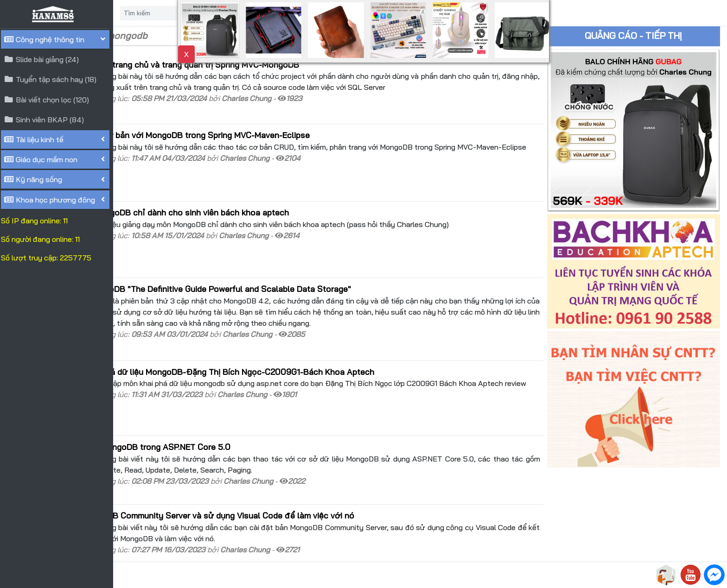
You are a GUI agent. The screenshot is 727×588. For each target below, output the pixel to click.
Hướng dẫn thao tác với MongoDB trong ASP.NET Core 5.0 (235, 404)
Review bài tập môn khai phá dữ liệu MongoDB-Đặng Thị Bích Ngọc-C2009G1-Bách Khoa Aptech (307, 338)
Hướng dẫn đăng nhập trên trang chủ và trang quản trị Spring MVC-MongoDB (269, 64)
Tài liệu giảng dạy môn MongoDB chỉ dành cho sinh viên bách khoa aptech (264, 198)
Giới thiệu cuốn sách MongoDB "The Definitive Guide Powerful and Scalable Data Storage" (295, 266)
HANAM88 (201, 575)
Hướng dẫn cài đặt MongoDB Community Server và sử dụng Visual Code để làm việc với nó (297, 464)
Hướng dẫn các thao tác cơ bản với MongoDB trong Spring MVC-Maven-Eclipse (274, 131)
